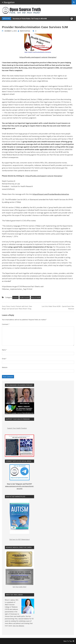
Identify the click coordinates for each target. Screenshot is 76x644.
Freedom (15, 297)
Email (4, 359)
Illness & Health (36, 297)
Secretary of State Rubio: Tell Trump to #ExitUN (30, 19)
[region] (19, 518)
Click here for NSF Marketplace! (20, 539)
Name (4, 350)
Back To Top (69, 641)
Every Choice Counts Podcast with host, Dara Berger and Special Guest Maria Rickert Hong (17, 307)
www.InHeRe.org (8, 189)
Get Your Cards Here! (19, 569)
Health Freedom (25, 297)
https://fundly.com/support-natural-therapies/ (44, 176)
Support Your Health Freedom (17, 428)
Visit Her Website (18, 626)
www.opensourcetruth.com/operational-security (20, 487)
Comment (6, 324)
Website (5, 367)
